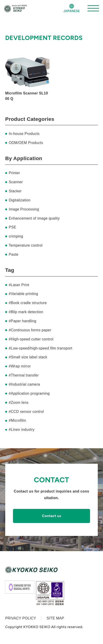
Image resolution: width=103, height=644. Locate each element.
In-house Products (24, 134)
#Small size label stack (28, 357)
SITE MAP (55, 618)
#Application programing (29, 393)
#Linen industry (21, 430)
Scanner (16, 182)
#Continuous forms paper (30, 330)
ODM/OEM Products (26, 143)
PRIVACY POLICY (21, 618)
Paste (14, 254)
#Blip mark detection (26, 312)
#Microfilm (17, 420)
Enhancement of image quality (34, 218)
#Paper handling (22, 321)
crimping (16, 236)
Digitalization (19, 200)
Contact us (52, 516)
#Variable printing (23, 294)
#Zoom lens (19, 402)
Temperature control (25, 245)
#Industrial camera (24, 384)
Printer (14, 173)
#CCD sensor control (26, 412)
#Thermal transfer (24, 375)
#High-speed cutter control (31, 339)
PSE (12, 227)
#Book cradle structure (28, 303)
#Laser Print (19, 285)
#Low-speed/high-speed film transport (40, 348)
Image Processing (24, 209)
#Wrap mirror (20, 366)
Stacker (15, 191)
